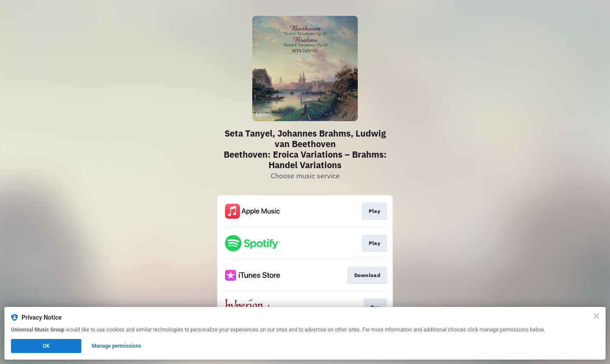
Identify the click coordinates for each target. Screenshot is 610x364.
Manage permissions (117, 346)
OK (46, 346)
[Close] (596, 316)
